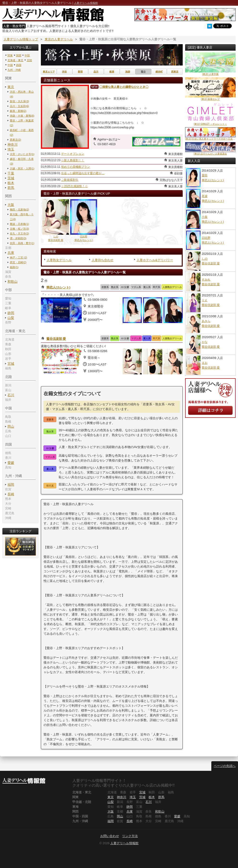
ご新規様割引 (70, 180)
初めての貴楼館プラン (75, 167)
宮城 (11, 364)
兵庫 (11, 253)
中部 (27, 55)
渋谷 (64, 72)
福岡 (11, 485)
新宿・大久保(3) (19, 101)
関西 (19, 55)
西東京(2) (16, 140)
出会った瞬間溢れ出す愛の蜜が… (83, 173)
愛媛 (11, 463)
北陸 (29, 60)
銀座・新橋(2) (18, 111)
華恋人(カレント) (58, 287)
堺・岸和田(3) (18, 238)
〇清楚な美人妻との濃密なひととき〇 (124, 87)
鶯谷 (143, 72)
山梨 (11, 318)
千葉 (11, 173)
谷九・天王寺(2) (19, 233)
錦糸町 (159, 72)
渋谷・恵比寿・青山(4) (22, 94)
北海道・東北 (15, 60)
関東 (10, 55)
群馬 (11, 188)
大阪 (11, 205)
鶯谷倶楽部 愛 (56, 339)
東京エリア (49, 72)
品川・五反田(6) (19, 106)
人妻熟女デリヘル (59, 260)
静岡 (11, 313)
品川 (96, 72)
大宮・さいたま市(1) (22, 154)
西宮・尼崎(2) (18, 262)
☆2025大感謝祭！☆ (74, 186)
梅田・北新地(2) (19, 210)
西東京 (175, 72)
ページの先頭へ (225, 766)
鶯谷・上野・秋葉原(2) (22, 123)
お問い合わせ (110, 836)
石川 (11, 395)
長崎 (11, 494)
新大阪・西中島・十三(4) (22, 217)
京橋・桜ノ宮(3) (19, 229)
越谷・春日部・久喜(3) (22, 161)
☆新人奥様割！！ (73, 160)
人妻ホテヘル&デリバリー (155, 260)
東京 (11, 87)
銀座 (112, 72)
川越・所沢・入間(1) (22, 168)
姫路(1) (14, 267)
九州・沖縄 (14, 70)
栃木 (11, 183)
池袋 (128, 72)
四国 (19, 65)
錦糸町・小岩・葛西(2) (22, 132)
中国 (10, 65)
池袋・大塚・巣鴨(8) (22, 116)
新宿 (80, 72)
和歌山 (13, 281)
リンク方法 (130, 836)
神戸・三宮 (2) (19, 257)
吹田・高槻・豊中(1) (22, 243)
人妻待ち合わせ (103, 260)
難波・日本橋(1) (19, 224)
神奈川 (13, 144)
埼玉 (11, 149)
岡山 (11, 426)
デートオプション (73, 154)
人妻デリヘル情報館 (86, 3)
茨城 (11, 178)
